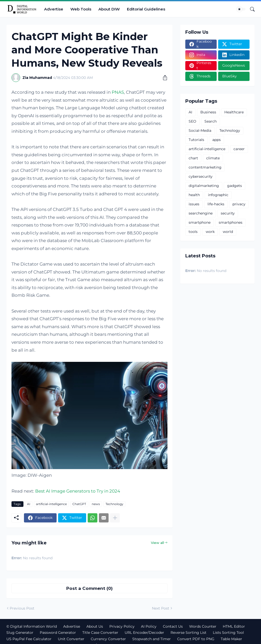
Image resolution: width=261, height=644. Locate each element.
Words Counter (203, 626)
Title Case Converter (100, 633)
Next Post (161, 608)
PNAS (118, 92)
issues (194, 204)
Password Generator (58, 633)
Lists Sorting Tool (228, 633)
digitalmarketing (204, 186)
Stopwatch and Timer (152, 639)
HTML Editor (234, 626)
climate (213, 158)
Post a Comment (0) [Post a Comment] (89, 588)
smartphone (200, 222)
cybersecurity (201, 176)
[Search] (250, 9)
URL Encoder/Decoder (144, 633)
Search (211, 121)
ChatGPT (79, 504)
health (194, 195)
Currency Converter (108, 639)
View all (157, 543)
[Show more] (115, 518)
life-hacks (216, 204)
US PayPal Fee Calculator (29, 639)
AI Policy (149, 626)
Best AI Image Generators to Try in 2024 (78, 491)
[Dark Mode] (241, 9)
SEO (192, 121)
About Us (95, 626)
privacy (239, 204)
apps (217, 140)
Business (208, 112)
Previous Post (22, 608)
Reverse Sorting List (188, 633)
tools (193, 232)
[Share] (163, 78)
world (228, 232)
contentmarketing (205, 167)
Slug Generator (20, 633)
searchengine (201, 213)
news (96, 504)
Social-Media (200, 130)
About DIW (109, 9)
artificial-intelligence (51, 504)
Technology (114, 504)
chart (193, 158)
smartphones (231, 222)
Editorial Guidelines (146, 9)
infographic (218, 195)
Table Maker (231, 639)
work (210, 232)
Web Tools (81, 9)
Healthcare (234, 112)
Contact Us (173, 626)
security (228, 213)
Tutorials (196, 140)
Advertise (54, 9)
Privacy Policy (122, 626)
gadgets (234, 186)
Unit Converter (71, 639)
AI (29, 504)
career (239, 149)
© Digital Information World (32, 626)
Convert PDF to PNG (196, 639)
